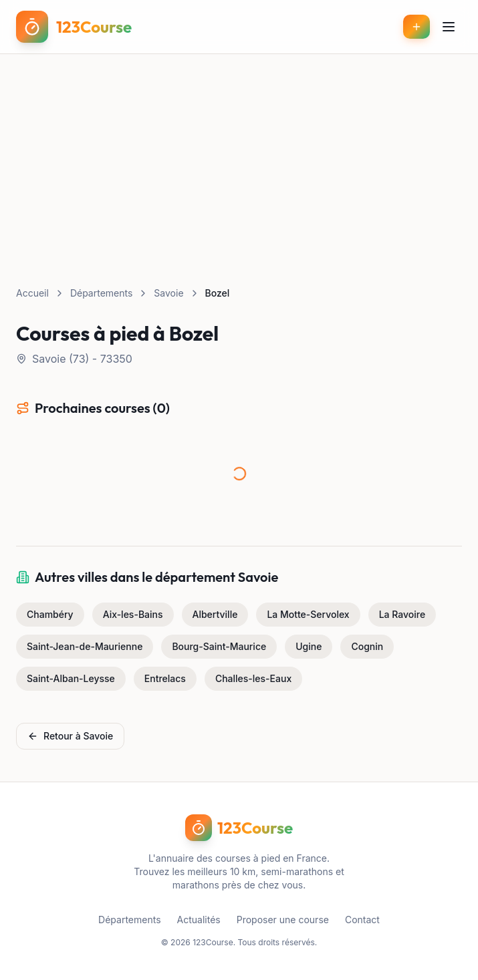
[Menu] (449, 27)
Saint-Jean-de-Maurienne (85, 646)
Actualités (199, 920)
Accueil (32, 293)
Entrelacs (165, 678)
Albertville (215, 614)
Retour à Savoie (70, 736)
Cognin (367, 646)
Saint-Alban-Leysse (71, 678)
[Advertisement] (239, 154)
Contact (362, 920)
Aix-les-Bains (133, 614)
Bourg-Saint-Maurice (219, 646)
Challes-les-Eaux (253, 678)
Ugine (309, 646)
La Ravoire (402, 614)
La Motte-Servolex (308, 614)
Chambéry (50, 614)
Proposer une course (283, 920)
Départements (101, 293)
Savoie (168, 293)
